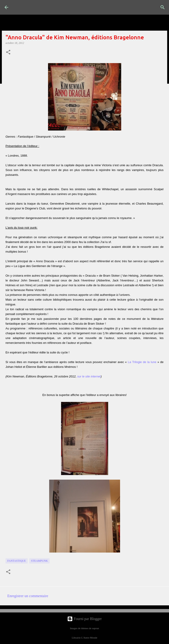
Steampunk (39, 561)
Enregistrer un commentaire (28, 596)
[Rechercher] (163, 7)
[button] (8, 53)
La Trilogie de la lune (142, 362)
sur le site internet (89, 376)
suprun (95, 628)
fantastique (17, 561)
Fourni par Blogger (84, 619)
